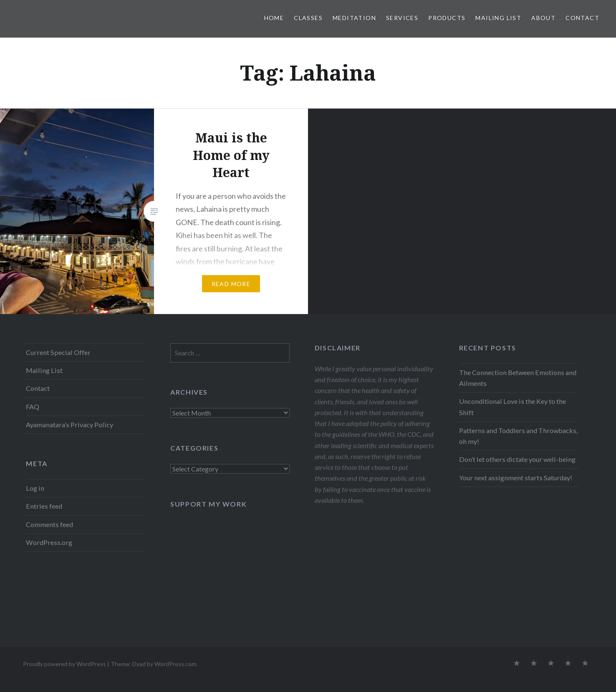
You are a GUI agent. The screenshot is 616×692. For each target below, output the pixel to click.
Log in (35, 488)
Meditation (354, 18)
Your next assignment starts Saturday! (516, 478)
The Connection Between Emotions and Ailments (518, 378)
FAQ (33, 407)
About (543, 18)
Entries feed (44, 506)
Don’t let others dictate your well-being (517, 459)
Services (402, 18)
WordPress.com (175, 664)
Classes (308, 18)
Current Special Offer (58, 352)
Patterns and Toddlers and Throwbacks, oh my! (518, 436)
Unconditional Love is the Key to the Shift (512, 407)
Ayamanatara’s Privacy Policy (69, 425)
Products (447, 18)
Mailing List (498, 18)
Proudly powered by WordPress (64, 664)
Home (274, 18)
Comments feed (49, 524)
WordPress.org (49, 542)
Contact (582, 18)
